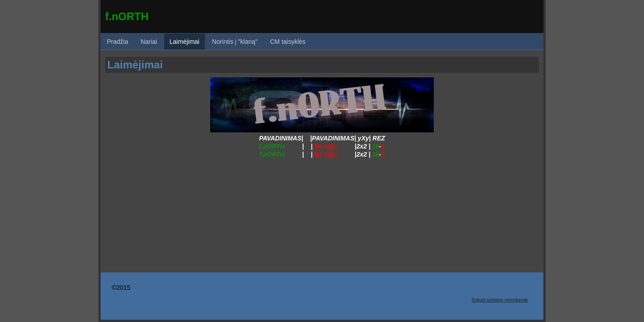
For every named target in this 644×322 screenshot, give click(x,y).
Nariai (149, 42)
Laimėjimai (184, 42)
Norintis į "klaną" (235, 42)
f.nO (116, 16)
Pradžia (117, 42)
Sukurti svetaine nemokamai (500, 300)
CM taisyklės (288, 42)
